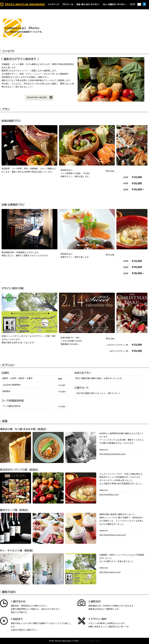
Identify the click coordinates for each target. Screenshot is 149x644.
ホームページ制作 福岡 (90, 641)
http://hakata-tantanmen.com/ (112, 454)
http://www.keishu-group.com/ (113, 535)
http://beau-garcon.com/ (110, 572)
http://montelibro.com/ (109, 494)
